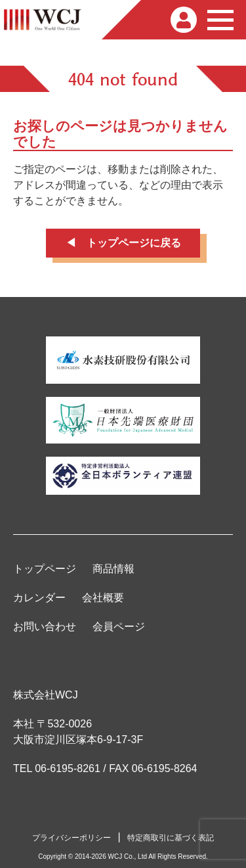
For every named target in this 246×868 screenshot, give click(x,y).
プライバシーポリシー (72, 838)
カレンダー (39, 598)
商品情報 (113, 569)
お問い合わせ (45, 627)
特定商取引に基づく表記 (171, 838)
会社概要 (103, 598)
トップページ (45, 569)
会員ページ (119, 627)
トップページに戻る (134, 243)
